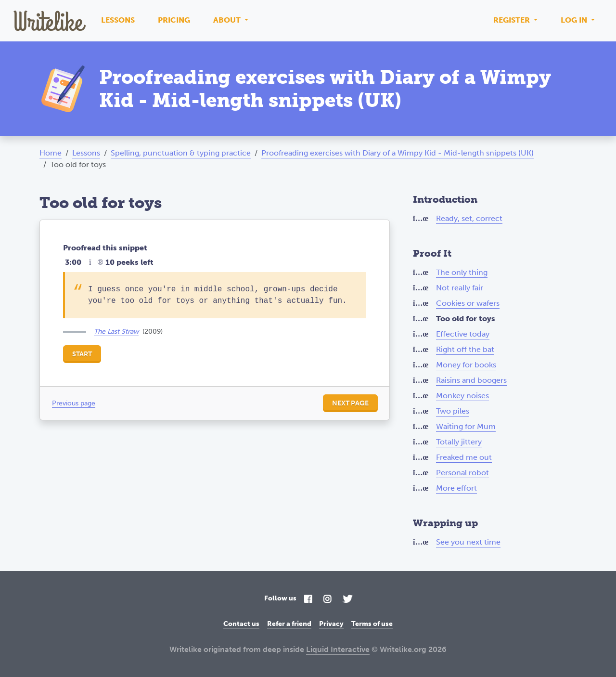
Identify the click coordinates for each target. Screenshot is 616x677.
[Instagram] (327, 600)
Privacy (331, 624)
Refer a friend (289, 624)
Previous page (74, 403)
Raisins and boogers (471, 380)
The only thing (462, 272)
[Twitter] (347, 600)
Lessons (118, 20)
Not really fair (460, 288)
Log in (575, 20)
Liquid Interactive (338, 649)
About (228, 20)
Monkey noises (462, 396)
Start (82, 354)
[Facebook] (308, 600)
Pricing (174, 20)
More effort (456, 488)
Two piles (453, 411)
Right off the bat (465, 349)
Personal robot (462, 473)
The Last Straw (116, 332)
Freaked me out (464, 457)
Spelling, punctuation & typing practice (181, 153)
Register (513, 20)
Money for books (466, 365)
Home (51, 153)
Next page (350, 403)
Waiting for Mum (466, 426)
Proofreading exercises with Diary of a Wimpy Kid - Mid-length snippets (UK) (398, 153)
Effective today (463, 334)
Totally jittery (459, 442)
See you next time (468, 542)
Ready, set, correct (469, 218)
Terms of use (372, 624)
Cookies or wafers (468, 303)
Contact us (241, 624)
